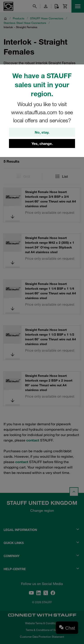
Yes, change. (42, 143)
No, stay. (42, 132)
